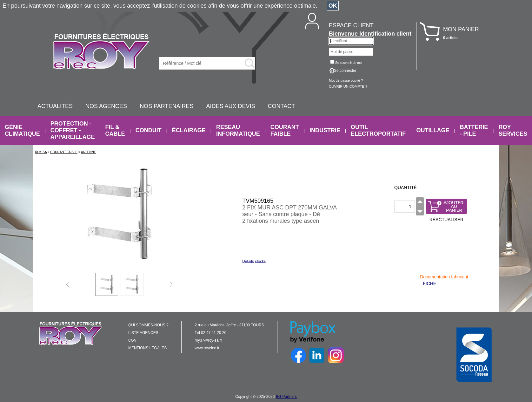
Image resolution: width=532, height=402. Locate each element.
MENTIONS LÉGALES (147, 348)
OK (333, 6)
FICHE (429, 283)
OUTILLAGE (433, 130)
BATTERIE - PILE (474, 130)
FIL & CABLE (115, 130)
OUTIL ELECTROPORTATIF (378, 130)
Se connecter (345, 71)
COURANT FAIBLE (285, 130)
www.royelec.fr (207, 348)
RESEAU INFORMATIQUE (238, 130)
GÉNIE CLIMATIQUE (22, 130)
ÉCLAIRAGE (189, 130)
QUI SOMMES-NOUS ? (148, 325)
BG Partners (286, 397)
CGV (132, 340)
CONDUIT (149, 130)
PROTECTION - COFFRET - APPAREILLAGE (73, 130)
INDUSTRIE (325, 130)
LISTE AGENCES (143, 333)
